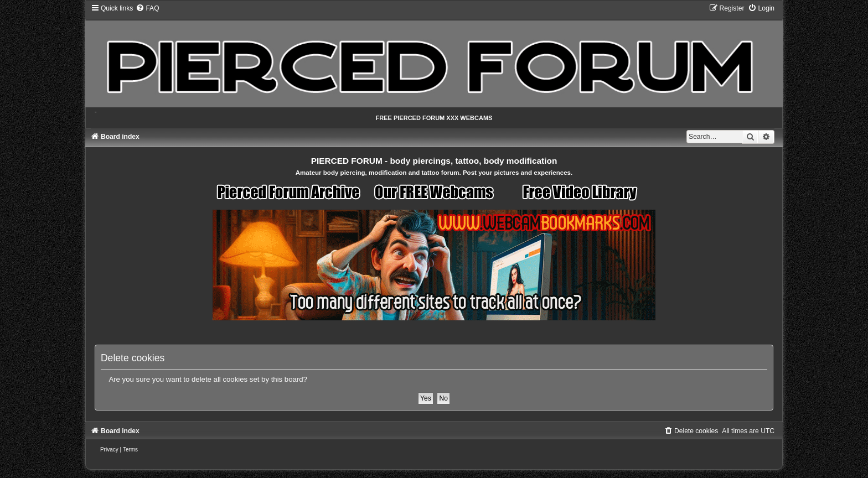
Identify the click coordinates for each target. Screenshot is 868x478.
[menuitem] (147, 8)
